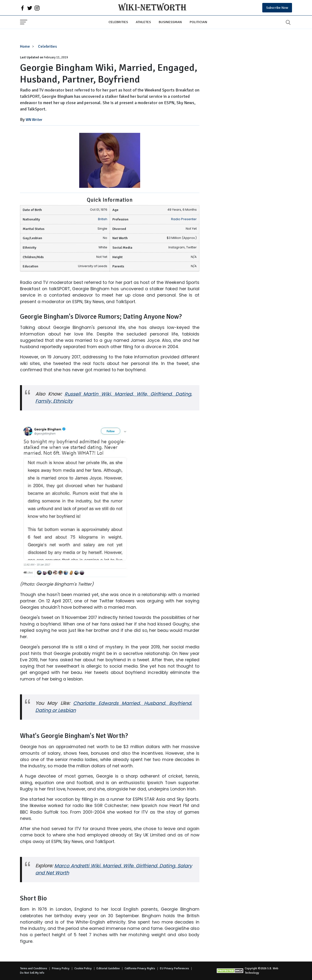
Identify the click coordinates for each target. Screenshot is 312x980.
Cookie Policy (83, 968)
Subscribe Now (277, 8)
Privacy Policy (61, 968)
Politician (198, 22)
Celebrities (118, 22)
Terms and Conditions (34, 968)
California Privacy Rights (140, 968)
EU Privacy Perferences (174, 968)
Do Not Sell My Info (32, 973)
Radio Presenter (184, 219)
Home (25, 46)
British (103, 219)
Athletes (143, 22)
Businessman (170, 22)
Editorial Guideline (108, 968)
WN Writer (34, 120)
